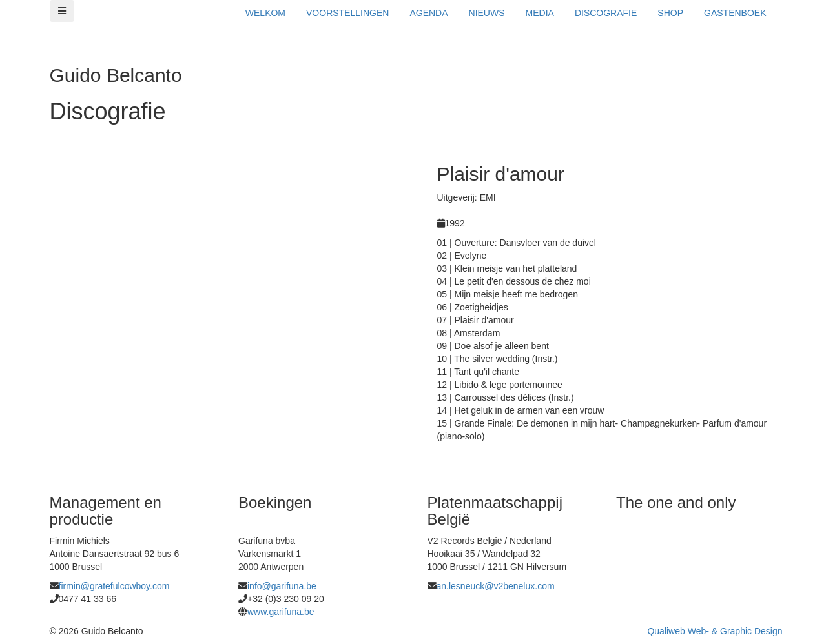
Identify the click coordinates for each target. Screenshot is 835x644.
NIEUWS (487, 13)
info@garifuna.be (282, 586)
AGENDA (428, 13)
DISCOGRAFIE (606, 13)
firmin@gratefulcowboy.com (114, 586)
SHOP (670, 13)
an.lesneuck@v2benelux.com (496, 586)
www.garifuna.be (281, 612)
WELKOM (265, 13)
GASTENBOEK (735, 13)
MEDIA (540, 13)
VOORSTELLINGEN (347, 13)
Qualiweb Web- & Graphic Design (715, 631)
